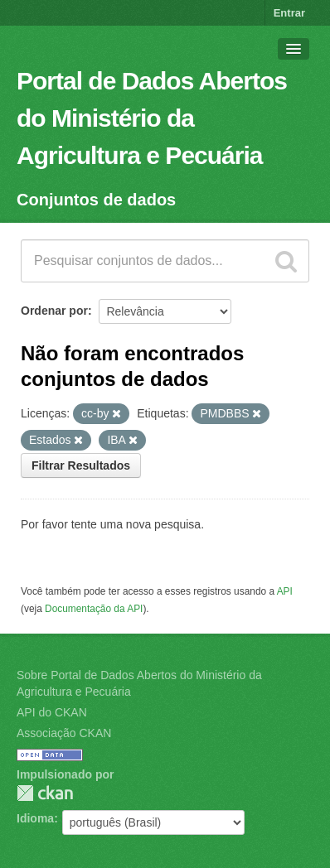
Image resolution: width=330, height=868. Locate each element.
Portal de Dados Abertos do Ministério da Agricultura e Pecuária (152, 118)
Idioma (35, 818)
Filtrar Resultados (81, 465)
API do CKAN (52, 712)
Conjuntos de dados (96, 200)
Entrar (289, 13)
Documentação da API (94, 609)
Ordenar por (54, 311)
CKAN (45, 793)
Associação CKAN (64, 733)
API (285, 591)
